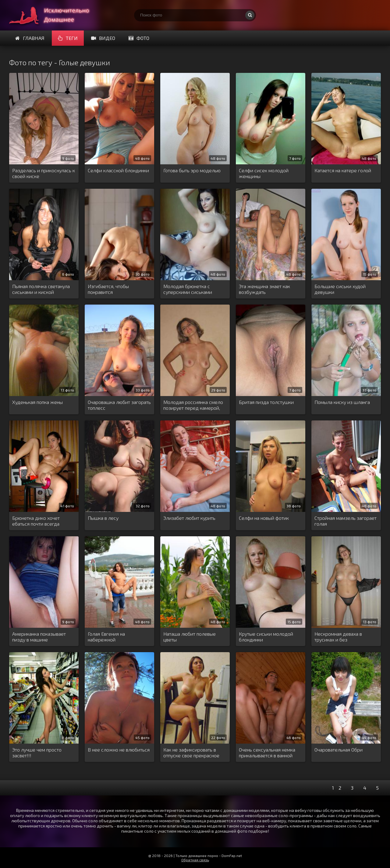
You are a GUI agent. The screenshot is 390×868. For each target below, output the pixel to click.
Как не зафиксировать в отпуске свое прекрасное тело (191, 753)
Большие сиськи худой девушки (340, 289)
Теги (68, 38)
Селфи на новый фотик (264, 518)
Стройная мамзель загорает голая (346, 521)
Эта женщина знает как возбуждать (264, 289)
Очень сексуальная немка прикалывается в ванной (267, 752)
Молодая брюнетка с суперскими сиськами (188, 289)
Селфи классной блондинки (118, 170)
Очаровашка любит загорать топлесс (119, 405)
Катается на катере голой (343, 170)
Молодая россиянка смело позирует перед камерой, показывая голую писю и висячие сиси (193, 405)
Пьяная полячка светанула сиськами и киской (41, 289)
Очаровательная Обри (339, 750)
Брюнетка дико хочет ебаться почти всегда (36, 521)
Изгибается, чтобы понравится (108, 289)
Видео (103, 38)
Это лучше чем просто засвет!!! (37, 752)
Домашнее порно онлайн (55, 15)
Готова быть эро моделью (192, 170)
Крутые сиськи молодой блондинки (266, 637)
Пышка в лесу (103, 518)
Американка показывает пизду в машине (39, 637)
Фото (139, 38)
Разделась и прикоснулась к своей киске (44, 173)
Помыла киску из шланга (342, 402)
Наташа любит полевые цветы (190, 637)
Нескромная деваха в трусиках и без (338, 637)
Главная (30, 38)
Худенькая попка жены (37, 402)
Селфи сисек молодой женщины (264, 173)
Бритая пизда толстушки (266, 402)
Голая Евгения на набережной (106, 637)
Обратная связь (195, 860)
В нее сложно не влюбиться (119, 750)
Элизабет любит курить (189, 518)
